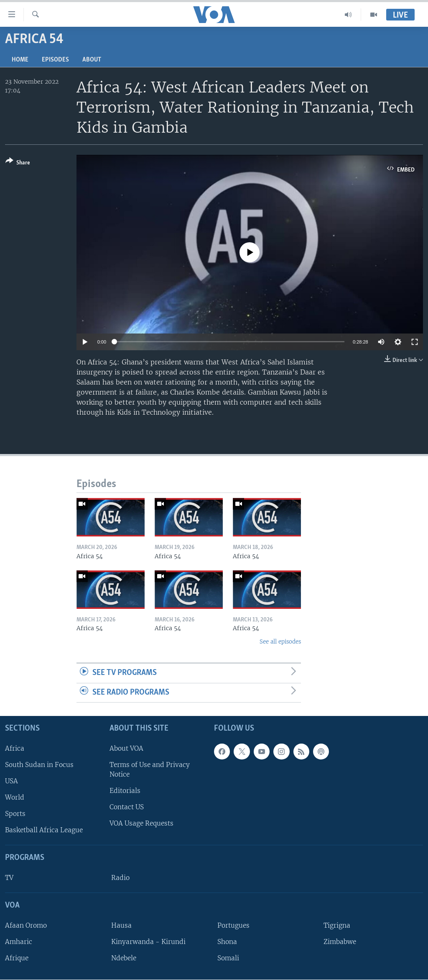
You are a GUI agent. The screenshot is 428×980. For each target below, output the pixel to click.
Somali (228, 958)
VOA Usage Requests (141, 824)
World (15, 798)
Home (20, 60)
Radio (120, 878)
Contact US (127, 807)
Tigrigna (337, 925)
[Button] (18, 163)
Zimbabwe (340, 942)
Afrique (17, 958)
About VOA (126, 748)
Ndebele (124, 958)
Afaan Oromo (26, 925)
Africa (15, 748)
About (92, 60)
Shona (227, 942)
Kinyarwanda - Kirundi (148, 942)
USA (11, 781)
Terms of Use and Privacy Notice (150, 770)
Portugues (233, 925)
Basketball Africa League (44, 830)
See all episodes (280, 642)
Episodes (55, 60)
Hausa (121, 925)
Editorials (125, 791)
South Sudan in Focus (39, 765)
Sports (15, 814)
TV (9, 878)
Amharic (19, 942)
